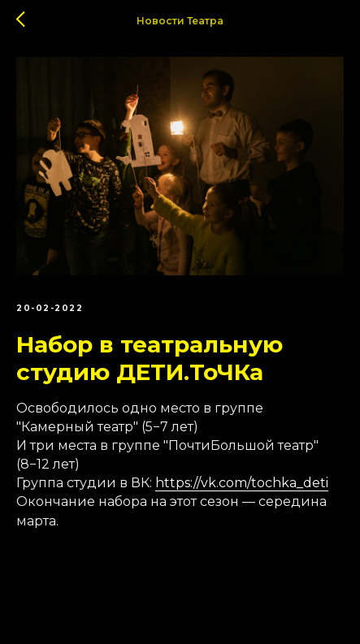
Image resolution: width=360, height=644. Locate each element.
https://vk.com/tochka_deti (242, 483)
